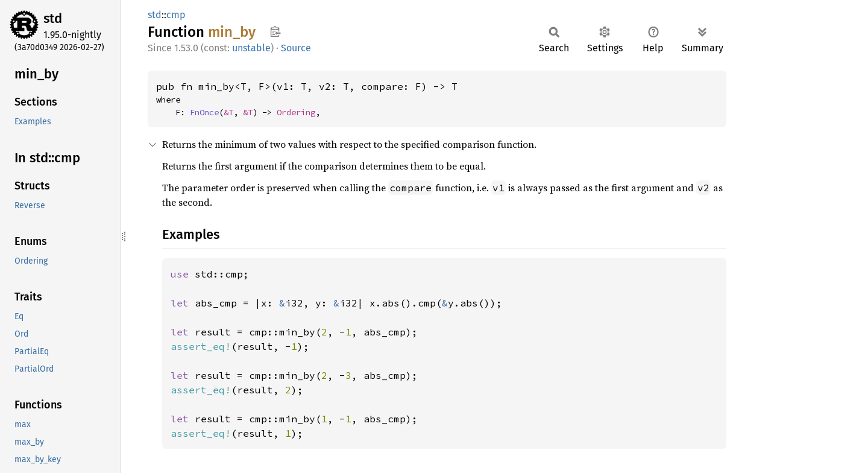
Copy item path (275, 31)
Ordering (296, 112)
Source (296, 48)
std (53, 18)
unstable (251, 48)
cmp (176, 15)
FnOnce (204, 112)
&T (228, 112)
